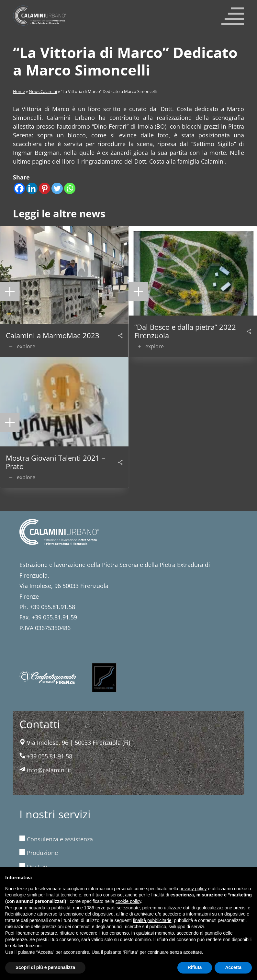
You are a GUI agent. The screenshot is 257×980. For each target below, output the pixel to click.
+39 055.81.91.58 (46, 756)
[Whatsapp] (70, 188)
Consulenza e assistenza (56, 839)
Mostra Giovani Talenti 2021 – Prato (56, 462)
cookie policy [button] (128, 901)
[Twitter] (57, 188)
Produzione (39, 853)
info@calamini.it (45, 770)
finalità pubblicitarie (152, 920)
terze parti (106, 908)
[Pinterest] (45, 188)
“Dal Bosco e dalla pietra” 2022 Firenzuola (185, 331)
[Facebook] (19, 188)
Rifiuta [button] (195, 967)
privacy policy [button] (193, 889)
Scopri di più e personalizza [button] (45, 967)
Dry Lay (33, 867)
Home (19, 92)
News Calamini (43, 92)
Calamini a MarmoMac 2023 (53, 335)
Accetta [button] (233, 967)
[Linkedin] (32, 188)
